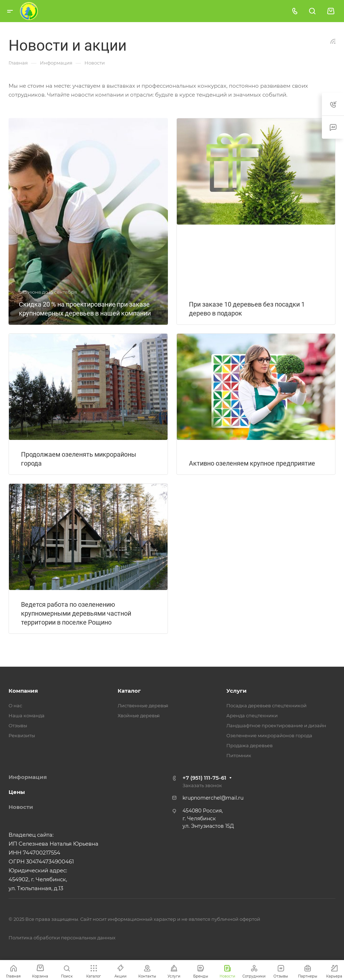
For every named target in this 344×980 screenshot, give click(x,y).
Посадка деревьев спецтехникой (266, 706)
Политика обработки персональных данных (62, 938)
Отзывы (18, 725)
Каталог (129, 691)
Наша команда (27, 715)
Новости (21, 807)
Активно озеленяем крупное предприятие (252, 463)
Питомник (239, 755)
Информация (28, 777)
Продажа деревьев (250, 745)
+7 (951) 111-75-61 (204, 778)
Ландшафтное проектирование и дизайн (276, 725)
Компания (23, 691)
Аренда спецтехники (252, 715)
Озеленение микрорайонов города (269, 735)
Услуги (237, 691)
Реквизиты (22, 735)
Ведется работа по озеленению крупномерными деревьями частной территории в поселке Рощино (76, 613)
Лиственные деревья (143, 706)
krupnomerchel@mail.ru (213, 798)
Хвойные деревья (139, 715)
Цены (17, 792)
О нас (15, 706)
